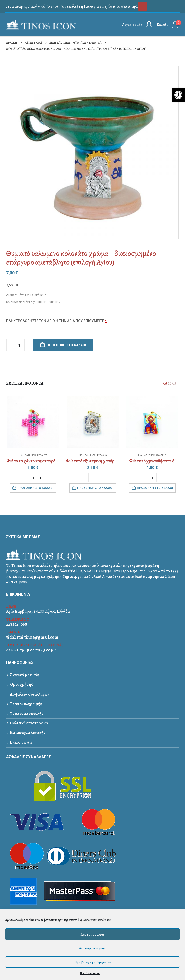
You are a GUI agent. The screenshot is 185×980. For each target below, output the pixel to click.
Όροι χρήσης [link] (21, 684)
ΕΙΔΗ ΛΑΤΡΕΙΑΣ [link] (27, 455)
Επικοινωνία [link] (21, 742)
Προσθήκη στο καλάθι (66, 345)
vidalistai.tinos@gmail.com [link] (32, 637)
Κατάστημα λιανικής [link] (27, 733)
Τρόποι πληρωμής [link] (26, 704)
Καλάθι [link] (162, 25)
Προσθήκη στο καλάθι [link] (35, 488)
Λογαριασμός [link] (132, 25)
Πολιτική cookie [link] (90, 973)
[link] (178, 95)
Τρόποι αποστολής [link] (26, 713)
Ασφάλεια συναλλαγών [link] (29, 694)
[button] (165, 383)
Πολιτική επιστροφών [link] (29, 723)
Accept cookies (93, 934)
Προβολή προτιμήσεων (93, 962)
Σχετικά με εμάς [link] (24, 675)
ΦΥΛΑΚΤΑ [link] (42, 455)
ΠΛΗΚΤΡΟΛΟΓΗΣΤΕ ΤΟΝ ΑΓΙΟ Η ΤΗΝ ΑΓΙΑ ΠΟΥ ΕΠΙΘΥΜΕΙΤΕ (57, 321)
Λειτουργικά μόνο (93, 948)
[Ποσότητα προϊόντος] (19, 345)
